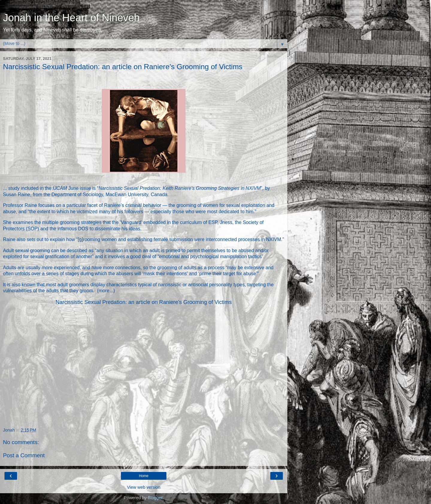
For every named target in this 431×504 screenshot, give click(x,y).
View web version (144, 487)
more (104, 291)
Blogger (155, 498)
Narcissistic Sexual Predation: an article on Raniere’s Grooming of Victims (144, 302)
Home (144, 476)
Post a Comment (24, 455)
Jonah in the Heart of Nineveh (71, 18)
